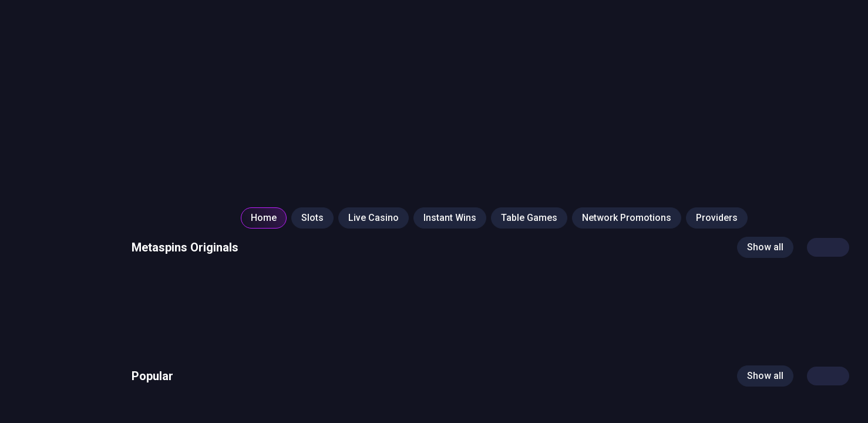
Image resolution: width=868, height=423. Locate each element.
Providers (717, 218)
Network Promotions (627, 218)
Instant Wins (450, 218)
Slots (312, 218)
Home (264, 218)
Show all (765, 247)
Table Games (529, 218)
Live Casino (374, 218)
